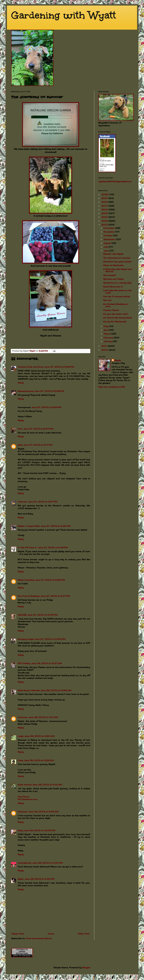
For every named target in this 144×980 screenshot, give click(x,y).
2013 (105, 221)
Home (51, 934)
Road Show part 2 (113, 287)
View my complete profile (112, 387)
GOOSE (22, 615)
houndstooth (25, 863)
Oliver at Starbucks (113, 265)
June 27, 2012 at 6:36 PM (56, 526)
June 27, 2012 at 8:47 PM (55, 596)
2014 (105, 217)
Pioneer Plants (111, 310)
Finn (20, 429)
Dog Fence (24, 797)
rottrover (22, 502)
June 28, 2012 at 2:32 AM (39, 760)
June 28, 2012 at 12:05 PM (40, 830)
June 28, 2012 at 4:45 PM (39, 879)
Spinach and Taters (113, 279)
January (108, 341)
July (106, 247)
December (109, 228)
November (109, 232)
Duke (20, 760)
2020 (105, 194)
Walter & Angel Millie (29, 526)
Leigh (21, 736)
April (106, 330)
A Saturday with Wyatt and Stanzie (117, 270)
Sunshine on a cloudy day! (117, 283)
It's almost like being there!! (118, 318)
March (107, 334)
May (106, 326)
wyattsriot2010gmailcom (115, 181)
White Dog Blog (26, 580)
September (110, 239)
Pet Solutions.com (27, 799)
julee (20, 445)
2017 (105, 206)
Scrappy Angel (26, 639)
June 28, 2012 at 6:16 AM (47, 785)
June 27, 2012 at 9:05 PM (42, 615)
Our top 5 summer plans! (117, 296)
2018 (105, 202)
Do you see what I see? (116, 314)
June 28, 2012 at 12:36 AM (56, 690)
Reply (21, 383)
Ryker (21, 879)
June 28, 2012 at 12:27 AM (47, 663)
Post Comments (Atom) (39, 938)
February (109, 338)
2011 (105, 346)
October (108, 235)
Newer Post (18, 934)
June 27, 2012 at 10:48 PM (50, 639)
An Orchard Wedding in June (116, 305)
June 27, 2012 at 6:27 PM (43, 502)
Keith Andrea (25, 785)
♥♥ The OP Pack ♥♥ (27, 548)
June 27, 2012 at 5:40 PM (38, 429)
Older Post (84, 934)
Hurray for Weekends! (115, 322)
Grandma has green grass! (117, 262)
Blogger (86, 967)
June (106, 251)
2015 (105, 213)
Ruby (20, 830)
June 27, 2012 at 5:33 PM (49, 391)
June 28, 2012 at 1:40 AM (43, 717)
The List (107, 300)
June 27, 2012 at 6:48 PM (53, 548)
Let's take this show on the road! (117, 292)
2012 (105, 225)
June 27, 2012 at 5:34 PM (46, 407)
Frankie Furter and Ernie (31, 367)
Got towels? (110, 275)
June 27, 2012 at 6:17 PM (38, 445)
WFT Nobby (24, 663)
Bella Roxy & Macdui (29, 690)
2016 (105, 210)
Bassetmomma (26, 391)
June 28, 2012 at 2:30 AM (39, 736)
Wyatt (118, 360)
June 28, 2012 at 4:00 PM (47, 863)
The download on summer (117, 258)
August (108, 243)
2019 (105, 198)
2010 (105, 350)
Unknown (23, 717)
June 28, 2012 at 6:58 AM (43, 812)
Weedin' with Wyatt (113, 254)
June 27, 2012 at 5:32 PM (59, 367)
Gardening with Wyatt (63, 15)
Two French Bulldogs (29, 596)
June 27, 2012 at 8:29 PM (50, 580)
